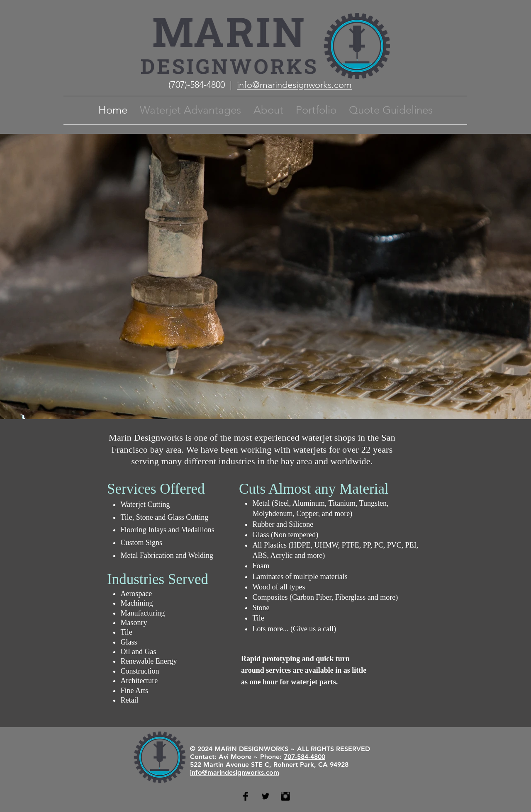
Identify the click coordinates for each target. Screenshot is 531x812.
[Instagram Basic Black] (285, 796)
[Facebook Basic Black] (246, 796)
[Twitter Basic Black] (265, 796)
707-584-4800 (304, 757)
